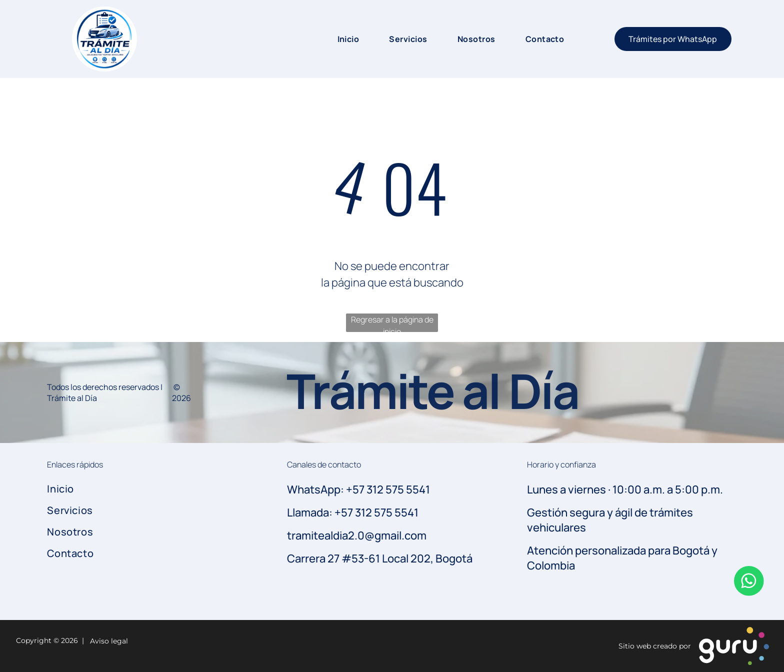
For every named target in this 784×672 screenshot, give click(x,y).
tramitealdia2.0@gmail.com (357, 535)
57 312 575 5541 (380, 512)
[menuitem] (338, 39)
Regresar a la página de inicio (392, 323)
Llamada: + (314, 512)
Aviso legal (107, 641)
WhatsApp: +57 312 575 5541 (358, 489)
